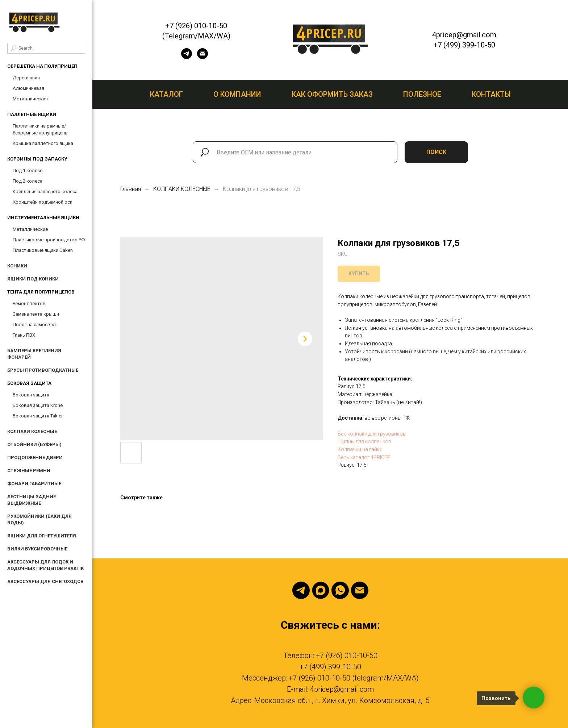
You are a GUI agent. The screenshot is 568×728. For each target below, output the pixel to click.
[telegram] (187, 57)
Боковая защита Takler (38, 416)
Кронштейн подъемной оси (43, 202)
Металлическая (30, 99)
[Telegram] (301, 590)
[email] (202, 57)
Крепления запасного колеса (45, 192)
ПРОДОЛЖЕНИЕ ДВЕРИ (35, 457)
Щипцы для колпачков (364, 441)
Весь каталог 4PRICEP (364, 457)
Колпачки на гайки (360, 449)
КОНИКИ (17, 266)
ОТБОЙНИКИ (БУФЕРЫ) (34, 444)
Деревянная (26, 78)
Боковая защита (31, 395)
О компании (237, 94)
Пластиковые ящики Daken (43, 250)
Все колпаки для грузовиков (372, 434)
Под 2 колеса (28, 181)
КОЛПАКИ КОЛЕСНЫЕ (32, 431)
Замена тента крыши (36, 314)
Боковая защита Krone (38, 405)
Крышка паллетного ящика (43, 143)
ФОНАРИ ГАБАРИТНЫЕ (34, 484)
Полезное (422, 94)
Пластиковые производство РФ (49, 240)
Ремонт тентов (29, 303)
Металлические (30, 229)
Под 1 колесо (28, 170)
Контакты (491, 94)
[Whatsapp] (340, 590)
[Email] (360, 590)
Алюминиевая (28, 88)
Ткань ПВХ (24, 335)
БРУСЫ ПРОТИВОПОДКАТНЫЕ (43, 370)
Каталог (166, 94)
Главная (131, 189)
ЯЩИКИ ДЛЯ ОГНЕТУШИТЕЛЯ (42, 536)
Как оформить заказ (332, 94)
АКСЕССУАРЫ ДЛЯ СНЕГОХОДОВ (45, 581)
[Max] (321, 590)
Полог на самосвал (34, 325)
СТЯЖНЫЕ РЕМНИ (29, 471)
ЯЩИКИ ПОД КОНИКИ (33, 279)
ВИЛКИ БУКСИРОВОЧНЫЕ (37, 549)
